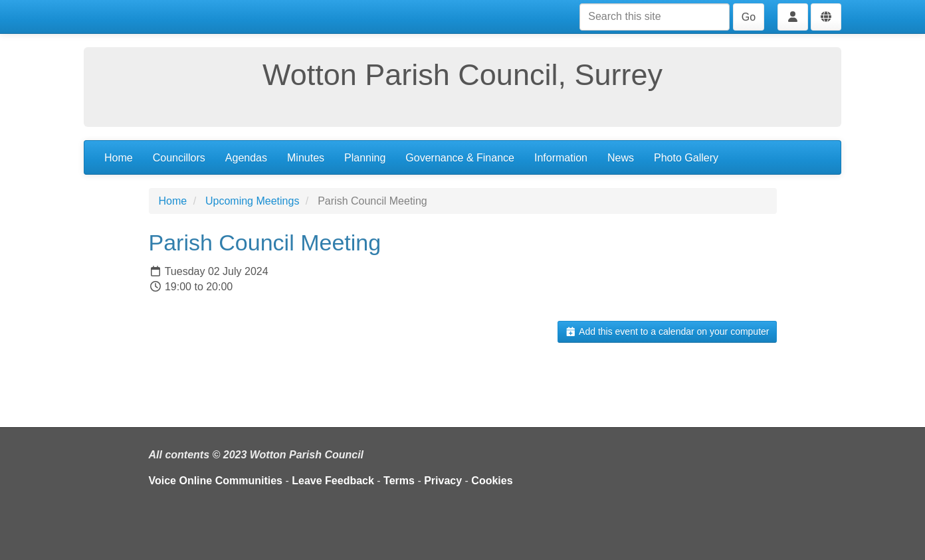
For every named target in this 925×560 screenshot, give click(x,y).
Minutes (306, 158)
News (621, 158)
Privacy (443, 481)
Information (561, 158)
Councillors (179, 158)
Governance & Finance (460, 158)
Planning (365, 158)
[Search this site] (655, 17)
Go (749, 17)
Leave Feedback (333, 481)
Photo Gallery (686, 158)
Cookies (492, 481)
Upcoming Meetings (252, 201)
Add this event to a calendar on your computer (667, 331)
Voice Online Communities (216, 481)
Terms (399, 481)
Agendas (246, 158)
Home (119, 158)
